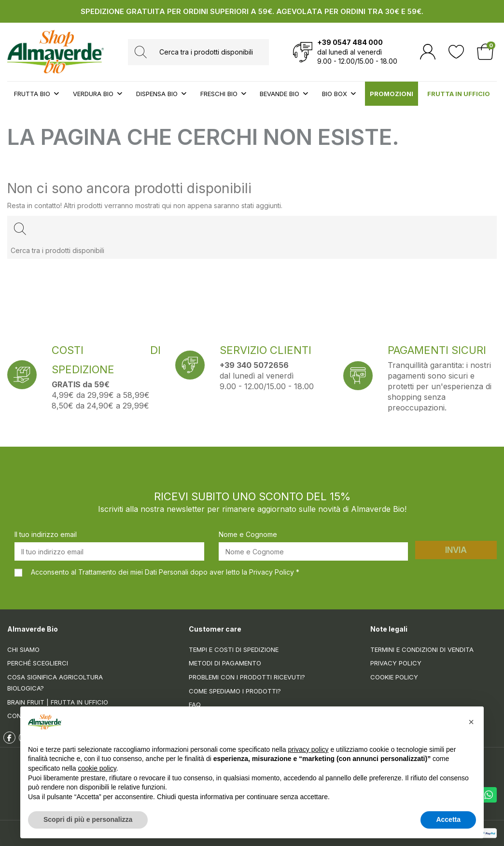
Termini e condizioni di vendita (422, 649)
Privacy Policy (396, 663)
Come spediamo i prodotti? (235, 691)
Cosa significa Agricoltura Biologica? (55, 683)
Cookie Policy (394, 677)
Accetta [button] (448, 819)
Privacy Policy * (274, 572)
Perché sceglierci (38, 663)
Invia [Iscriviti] (456, 550)
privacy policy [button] (308, 749)
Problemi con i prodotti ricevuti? (247, 677)
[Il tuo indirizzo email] (109, 551)
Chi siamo (23, 649)
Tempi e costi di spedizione (234, 649)
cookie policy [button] (97, 768)
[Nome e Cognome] (314, 551)
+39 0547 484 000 (350, 42)
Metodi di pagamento (225, 663)
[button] (471, 722)
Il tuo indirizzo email (46, 534)
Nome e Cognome (248, 534)
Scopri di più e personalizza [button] (88, 819)
